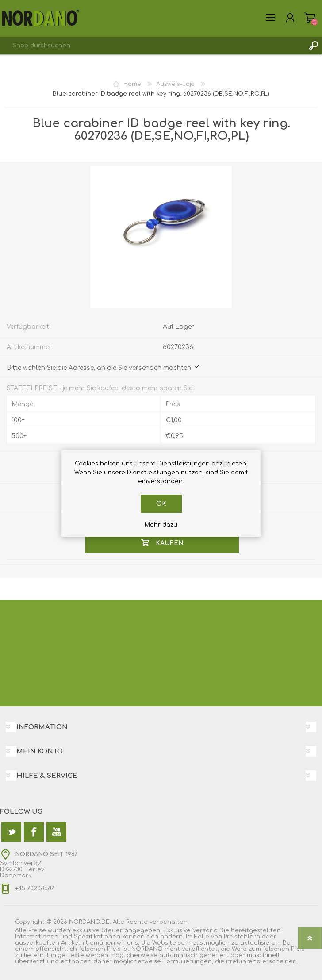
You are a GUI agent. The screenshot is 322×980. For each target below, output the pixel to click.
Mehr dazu (161, 525)
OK (161, 504)
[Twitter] (11, 832)
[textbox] (152, 46)
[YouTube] (56, 832)
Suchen (313, 46)
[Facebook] (34, 832)
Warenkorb (310, 18)
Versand (205, 930)
